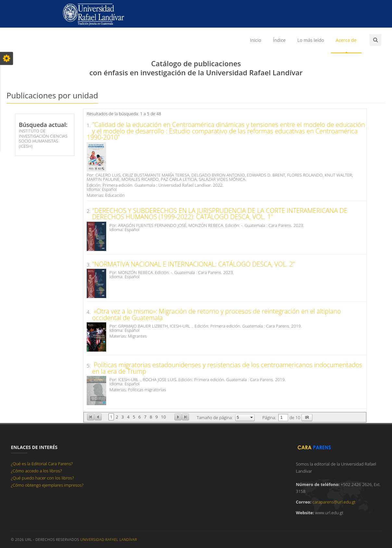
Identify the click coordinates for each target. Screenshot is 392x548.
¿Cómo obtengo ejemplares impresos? (47, 485)
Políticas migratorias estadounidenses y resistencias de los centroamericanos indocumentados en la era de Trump (227, 368)
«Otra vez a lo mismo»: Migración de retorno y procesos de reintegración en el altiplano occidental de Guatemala (217, 314)
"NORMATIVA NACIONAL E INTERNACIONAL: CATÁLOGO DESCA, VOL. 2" (194, 264)
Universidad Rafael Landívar (109, 539)
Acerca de (346, 40)
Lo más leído (310, 40)
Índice (279, 40)
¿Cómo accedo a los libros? (37, 471)
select (252, 417)
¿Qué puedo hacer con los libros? (43, 478)
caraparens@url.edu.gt (334, 502)
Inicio (256, 40)
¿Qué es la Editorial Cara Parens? (42, 464)
